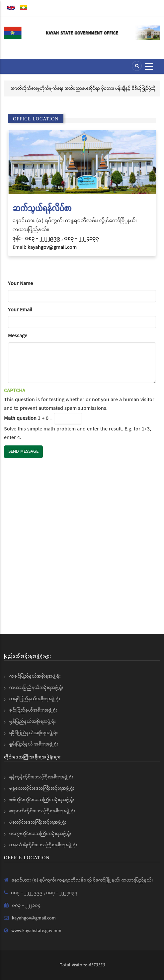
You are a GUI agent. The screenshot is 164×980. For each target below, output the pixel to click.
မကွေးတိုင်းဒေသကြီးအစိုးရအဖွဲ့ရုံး (40, 834)
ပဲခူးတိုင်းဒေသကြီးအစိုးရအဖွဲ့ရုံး (38, 822)
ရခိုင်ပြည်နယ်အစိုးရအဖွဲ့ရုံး (34, 733)
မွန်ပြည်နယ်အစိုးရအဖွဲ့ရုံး (33, 722)
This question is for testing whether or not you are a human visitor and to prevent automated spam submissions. (82, 414)
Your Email (20, 310)
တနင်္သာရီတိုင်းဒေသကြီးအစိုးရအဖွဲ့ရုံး (43, 845)
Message (18, 336)
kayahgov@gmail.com (52, 247)
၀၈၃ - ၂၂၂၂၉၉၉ (43, 238)
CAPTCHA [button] (15, 391)
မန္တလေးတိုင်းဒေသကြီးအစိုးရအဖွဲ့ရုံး (42, 788)
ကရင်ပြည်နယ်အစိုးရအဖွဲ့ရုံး (35, 699)
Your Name (20, 284)
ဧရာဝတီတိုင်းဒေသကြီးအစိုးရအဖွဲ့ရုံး (42, 811)
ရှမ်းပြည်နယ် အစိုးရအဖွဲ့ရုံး (34, 744)
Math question (20, 418)
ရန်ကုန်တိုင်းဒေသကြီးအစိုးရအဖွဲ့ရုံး (41, 777)
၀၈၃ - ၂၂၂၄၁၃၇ (82, 238)
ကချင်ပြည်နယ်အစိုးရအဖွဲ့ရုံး (35, 676)
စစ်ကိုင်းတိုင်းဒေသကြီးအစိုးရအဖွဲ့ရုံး (42, 800)
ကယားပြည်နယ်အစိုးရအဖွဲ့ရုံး (36, 688)
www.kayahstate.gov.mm (36, 931)
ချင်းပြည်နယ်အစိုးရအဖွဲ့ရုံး (33, 710)
